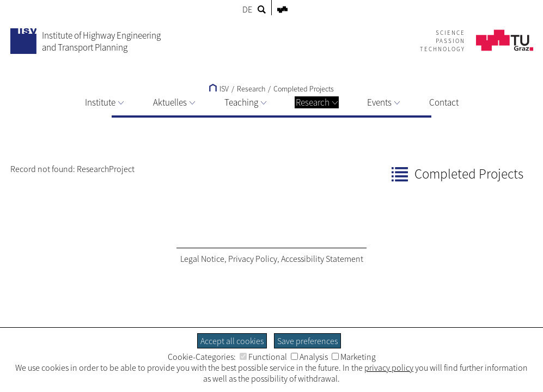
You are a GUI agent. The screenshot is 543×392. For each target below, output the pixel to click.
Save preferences (307, 341)
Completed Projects (304, 89)
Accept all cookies (232, 341)
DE (247, 9)
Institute (104, 102)
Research (317, 102)
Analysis (309, 357)
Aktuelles (174, 102)
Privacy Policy (253, 259)
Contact (444, 102)
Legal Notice (202, 259)
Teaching (245, 102)
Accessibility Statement (322, 259)
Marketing (354, 357)
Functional (263, 357)
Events (383, 102)
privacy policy (389, 367)
